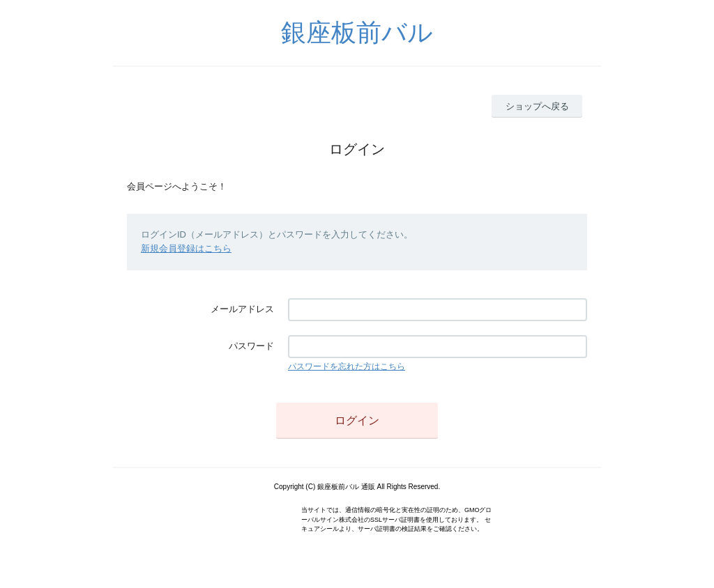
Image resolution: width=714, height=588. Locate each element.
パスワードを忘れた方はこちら (347, 366)
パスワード (251, 346)
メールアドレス (242, 309)
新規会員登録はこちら (186, 248)
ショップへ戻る (537, 106)
